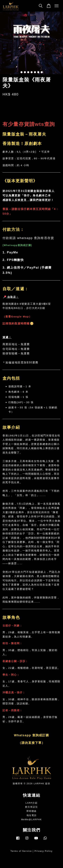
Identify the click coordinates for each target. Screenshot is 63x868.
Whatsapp (11, 245)
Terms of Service (21, 851)
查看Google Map (17, 316)
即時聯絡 (32, 811)
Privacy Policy (44, 851)
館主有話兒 (32, 807)
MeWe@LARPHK (32, 819)
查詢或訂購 (24, 245)
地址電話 (32, 815)
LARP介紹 (32, 803)
